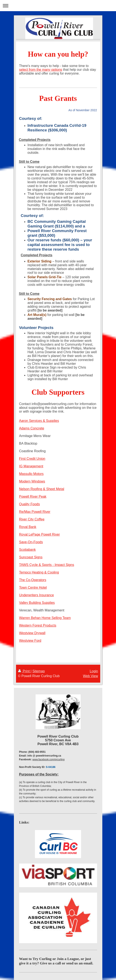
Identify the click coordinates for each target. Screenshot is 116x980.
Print (24, 671)
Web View (90, 676)
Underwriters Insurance (37, 595)
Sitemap (39, 671)
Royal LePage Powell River (40, 534)
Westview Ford (30, 641)
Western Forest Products (38, 625)
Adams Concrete (32, 428)
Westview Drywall (32, 633)
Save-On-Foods (31, 542)
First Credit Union (32, 459)
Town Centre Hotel (33, 588)
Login (94, 671)
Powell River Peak (33, 497)
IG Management (31, 466)
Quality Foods (30, 504)
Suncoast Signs (31, 557)
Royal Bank (28, 527)
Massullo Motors (31, 474)
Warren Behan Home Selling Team (45, 618)
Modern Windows (32, 481)
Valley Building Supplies (37, 603)
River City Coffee (32, 519)
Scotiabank (27, 550)
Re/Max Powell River (35, 512)
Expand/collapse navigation (58, 6)
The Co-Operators (33, 580)
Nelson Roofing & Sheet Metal (42, 489)
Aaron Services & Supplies (39, 421)
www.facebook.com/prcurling (49, 759)
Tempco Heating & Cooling (39, 572)
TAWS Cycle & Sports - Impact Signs (47, 565)
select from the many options (41, 70)
